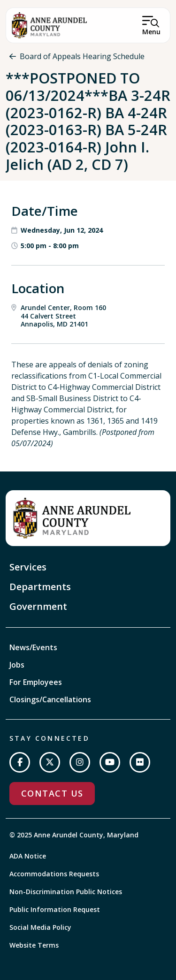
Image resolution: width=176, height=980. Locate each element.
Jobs (17, 665)
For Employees (36, 682)
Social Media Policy (40, 927)
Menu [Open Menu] (151, 32)
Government (38, 606)
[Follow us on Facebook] (20, 762)
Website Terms (34, 945)
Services (28, 567)
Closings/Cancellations (50, 699)
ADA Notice (28, 856)
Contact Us (52, 793)
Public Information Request (55, 909)
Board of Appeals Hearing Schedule (82, 56)
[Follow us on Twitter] (50, 762)
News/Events (33, 647)
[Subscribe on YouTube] (110, 762)
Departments (40, 587)
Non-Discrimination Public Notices (66, 892)
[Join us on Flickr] (140, 762)
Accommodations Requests (54, 874)
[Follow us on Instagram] (80, 762)
